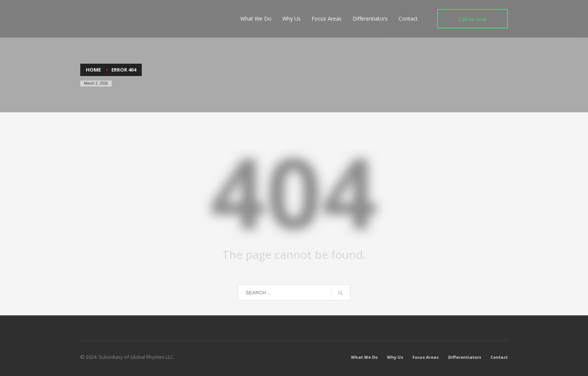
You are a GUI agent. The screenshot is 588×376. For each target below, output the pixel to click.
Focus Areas (426, 357)
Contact (499, 357)
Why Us (395, 357)
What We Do (364, 357)
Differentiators (465, 357)
